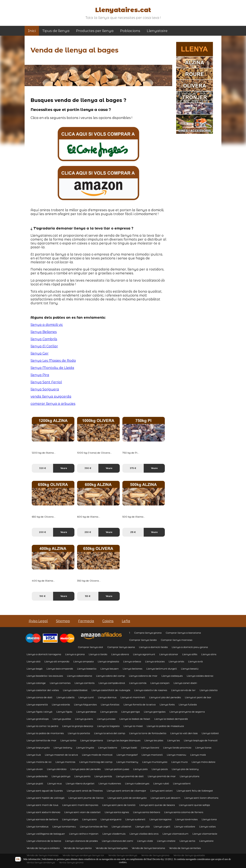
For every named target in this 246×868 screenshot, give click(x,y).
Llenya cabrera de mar (143, 676)
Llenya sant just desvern (166, 798)
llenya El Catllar (44, 346)
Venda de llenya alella (78, 848)
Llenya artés (176, 661)
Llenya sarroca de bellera (42, 819)
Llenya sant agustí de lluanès (45, 791)
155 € (88, 596)
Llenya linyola (85, 748)
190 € (43, 596)
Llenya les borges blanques (124, 740)
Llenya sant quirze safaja (194, 805)
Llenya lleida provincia (177, 748)
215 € (133, 532)
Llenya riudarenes (110, 783)
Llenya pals (140, 769)
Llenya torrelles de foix (94, 826)
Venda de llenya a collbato (43, 848)
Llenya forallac (110, 704)
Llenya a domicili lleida (153, 647)
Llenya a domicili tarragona (44, 654)
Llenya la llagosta (108, 726)
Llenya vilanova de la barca (44, 841)
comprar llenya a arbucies (53, 404)
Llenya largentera (92, 740)
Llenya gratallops (38, 719)
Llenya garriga (131, 712)
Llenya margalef (127, 755)
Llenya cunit (86, 697)
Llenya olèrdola (57, 769)
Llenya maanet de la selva (61, 755)
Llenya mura (179, 762)
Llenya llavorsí (150, 748)
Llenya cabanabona (80, 676)
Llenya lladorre (108, 748)
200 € (42, 532)
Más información (32, 859)
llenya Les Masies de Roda (53, 361)
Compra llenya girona (148, 633)
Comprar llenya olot (91, 647)
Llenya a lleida (98, 654)
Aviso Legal (38, 621)
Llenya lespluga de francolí (201, 740)
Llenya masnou (177, 755)
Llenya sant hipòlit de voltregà (46, 798)
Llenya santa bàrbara (147, 812)
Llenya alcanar (169, 654)
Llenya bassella (87, 669)
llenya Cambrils (44, 339)
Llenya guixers (84, 719)
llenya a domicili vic (47, 325)
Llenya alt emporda (57, 661)
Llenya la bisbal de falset (135, 719)
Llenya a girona (75, 654)
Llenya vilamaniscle (205, 834)
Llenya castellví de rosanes (151, 690)
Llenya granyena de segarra (187, 712)
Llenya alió (34, 661)
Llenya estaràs (61, 704)
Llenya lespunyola (38, 748)
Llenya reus (55, 783)
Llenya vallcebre (185, 826)
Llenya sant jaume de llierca (86, 798)
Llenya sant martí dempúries (80, 805)
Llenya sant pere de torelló (119, 805)
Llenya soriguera (111, 819)
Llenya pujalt (35, 783)
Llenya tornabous (38, 826)
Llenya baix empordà (60, 669)
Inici (32, 31)
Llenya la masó (133, 726)
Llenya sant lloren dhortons (201, 798)
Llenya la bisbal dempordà (171, 719)
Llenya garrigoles (155, 712)
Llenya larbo (68, 740)
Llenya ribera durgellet (80, 783)
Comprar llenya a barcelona (183, 633)
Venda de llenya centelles (185, 848)
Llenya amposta (84, 661)
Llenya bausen (110, 669)
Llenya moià (198, 755)
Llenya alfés (190, 654)
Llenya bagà (35, 669)
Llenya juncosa (106, 719)
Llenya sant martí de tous (42, 805)
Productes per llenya (95, 31)
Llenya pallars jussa (117, 769)
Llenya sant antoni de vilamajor (126, 791)
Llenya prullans (190, 776)
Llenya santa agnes (117, 812)
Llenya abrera (120, 654)
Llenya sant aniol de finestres (85, 791)
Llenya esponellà (37, 704)
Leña (126, 621)
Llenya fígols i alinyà (39, 712)
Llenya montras (65, 762)
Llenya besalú (190, 669)
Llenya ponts (82, 776)
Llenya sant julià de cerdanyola (127, 798)
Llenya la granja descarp (78, 726)
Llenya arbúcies (155, 661)
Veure (64, 468)
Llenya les (174, 740)
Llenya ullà (143, 826)
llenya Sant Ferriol (46, 382)
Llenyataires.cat (123, 10)
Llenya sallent (182, 783)
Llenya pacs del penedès (86, 769)
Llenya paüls (160, 769)
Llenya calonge (36, 683)
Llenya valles (207, 826)
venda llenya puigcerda (51, 396)
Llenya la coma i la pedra (42, 726)
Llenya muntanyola (155, 762)
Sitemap (63, 621)
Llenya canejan (160, 683)
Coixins (108, 621)
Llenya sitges (70, 819)
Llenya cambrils (85, 683)
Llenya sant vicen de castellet (83, 812)
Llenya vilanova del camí (117, 841)
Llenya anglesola (108, 661)
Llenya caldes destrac (200, 676)
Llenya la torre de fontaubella (148, 733)
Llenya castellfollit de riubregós (111, 690)
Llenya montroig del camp (96, 762)
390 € (88, 468)
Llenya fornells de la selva (140, 704)
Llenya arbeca (132, 661)
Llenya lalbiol (210, 733)
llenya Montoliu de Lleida (52, 368)
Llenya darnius (107, 697)
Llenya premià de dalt (130, 776)
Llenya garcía (109, 712)
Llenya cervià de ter (183, 690)
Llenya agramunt (144, 654)
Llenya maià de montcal (97, 755)
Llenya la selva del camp (110, 733)
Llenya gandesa (86, 712)
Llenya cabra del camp (110, 676)
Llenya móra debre (204, 762)
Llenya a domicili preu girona (190, 647)
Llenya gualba (62, 719)
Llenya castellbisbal (75, 690)
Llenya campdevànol (112, 683)
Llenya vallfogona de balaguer (46, 834)
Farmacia (86, 621)
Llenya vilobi (145, 841)
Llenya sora (89, 819)
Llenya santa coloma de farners (184, 812)
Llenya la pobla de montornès (45, 733)
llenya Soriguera (45, 389)
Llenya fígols (64, 712)
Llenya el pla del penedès (165, 697)
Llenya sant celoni (161, 791)
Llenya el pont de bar (198, 697)
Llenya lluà (34, 755)
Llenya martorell (152, 755)
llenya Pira (40, 375)
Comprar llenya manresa (177, 640)
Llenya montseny (127, 762)
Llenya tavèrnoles (187, 819)
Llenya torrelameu (64, 826)
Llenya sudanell (135, 819)
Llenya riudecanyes (137, 783)
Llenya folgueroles (85, 704)
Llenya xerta (187, 841)
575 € (133, 468)
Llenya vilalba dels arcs (144, 834)
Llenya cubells (65, 697)
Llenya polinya (61, 776)
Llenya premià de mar (162, 776)
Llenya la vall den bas (184, 733)
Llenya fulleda (188, 704)
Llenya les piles (154, 740)
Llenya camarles (60, 683)
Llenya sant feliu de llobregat (195, 791)
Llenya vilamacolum (175, 834)
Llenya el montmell (133, 697)
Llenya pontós (103, 776)
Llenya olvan (35, 769)
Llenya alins (209, 654)
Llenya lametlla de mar (42, 740)
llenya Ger (40, 353)
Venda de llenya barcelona (148, 848)
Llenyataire (157, 31)
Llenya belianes (133, 669)
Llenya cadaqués (172, 676)
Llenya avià (195, 661)
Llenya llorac (203, 748)
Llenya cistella (209, 690)
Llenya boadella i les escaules (45, 676)
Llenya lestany (63, 748)
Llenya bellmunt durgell (162, 669)
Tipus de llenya (56, 31)
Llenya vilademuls (114, 834)
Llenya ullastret (122, 826)
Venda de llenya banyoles (112, 848)
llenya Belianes (44, 332)
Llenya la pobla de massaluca (165, 726)
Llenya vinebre (166, 841)
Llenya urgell (162, 826)
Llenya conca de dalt (40, 697)
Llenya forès (167, 704)
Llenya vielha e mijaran (84, 834)
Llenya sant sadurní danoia (43, 812)
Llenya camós (138, 683)
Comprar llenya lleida (143, 640)
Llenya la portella (79, 733)
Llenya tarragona (160, 819)
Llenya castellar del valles (43, 690)
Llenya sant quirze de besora (157, 805)
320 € (43, 468)
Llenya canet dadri (185, 683)
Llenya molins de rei (39, 762)
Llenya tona (209, 819)
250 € (88, 532)
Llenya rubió (161, 783)
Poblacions (130, 31)
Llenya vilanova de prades (81, 841)
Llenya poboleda (37, 776)
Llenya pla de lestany (185, 769)
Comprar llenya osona (121, 647)
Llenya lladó (129, 748)
